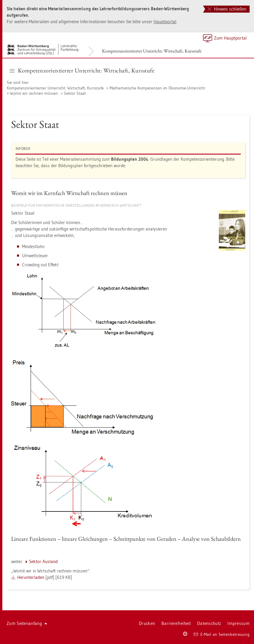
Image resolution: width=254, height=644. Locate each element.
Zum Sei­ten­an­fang (27, 623)
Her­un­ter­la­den (31, 577)
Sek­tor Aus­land (43, 561)
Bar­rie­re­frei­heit (176, 623)
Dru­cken (147, 623)
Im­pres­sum (238, 623)
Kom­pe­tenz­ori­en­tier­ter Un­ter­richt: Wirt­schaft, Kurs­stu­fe (152, 51)
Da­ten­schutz (209, 623)
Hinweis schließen (227, 9)
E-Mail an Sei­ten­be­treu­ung (222, 634)
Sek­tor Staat (75, 93)
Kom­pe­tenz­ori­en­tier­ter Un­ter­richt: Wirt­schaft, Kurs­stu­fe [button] (82, 70)
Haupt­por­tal (165, 22)
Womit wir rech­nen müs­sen (34, 93)
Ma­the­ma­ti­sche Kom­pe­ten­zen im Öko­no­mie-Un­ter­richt (157, 88)
